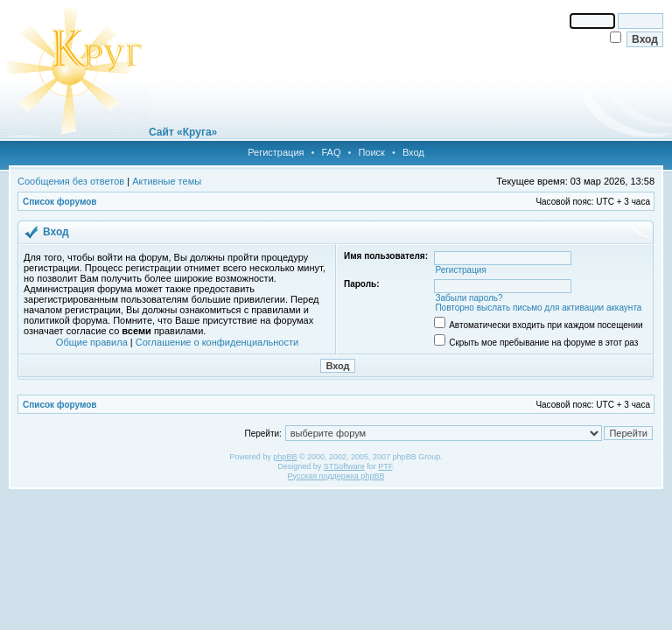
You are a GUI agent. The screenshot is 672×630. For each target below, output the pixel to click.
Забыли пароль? (469, 298)
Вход (413, 152)
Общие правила (92, 342)
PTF (385, 466)
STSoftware (344, 466)
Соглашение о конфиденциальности (217, 342)
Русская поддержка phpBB (336, 476)
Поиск (371, 152)
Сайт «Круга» (183, 132)
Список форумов (60, 202)
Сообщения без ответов (71, 181)
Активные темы (167, 181)
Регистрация (276, 152)
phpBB (285, 457)
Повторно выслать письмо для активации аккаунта (538, 308)
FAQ (331, 152)
